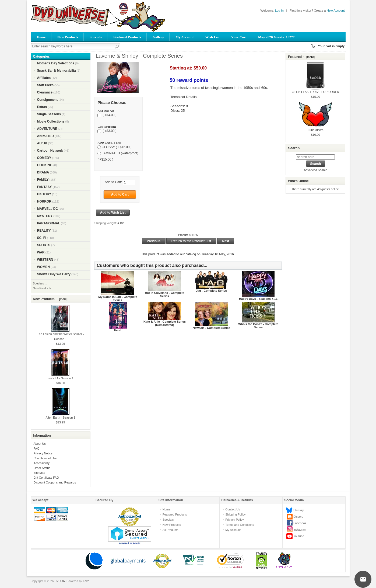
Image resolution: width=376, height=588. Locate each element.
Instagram (300, 530)
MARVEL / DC (48, 209)
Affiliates (44, 78)
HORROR (44, 201)
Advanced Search (316, 170)
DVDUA (60, 581)
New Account (336, 11)
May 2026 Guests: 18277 (276, 37)
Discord (298, 517)
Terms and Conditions (240, 525)
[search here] (315, 157)
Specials (96, 37)
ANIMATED (45, 136)
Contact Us (233, 509)
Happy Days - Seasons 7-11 (258, 299)
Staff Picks (45, 85)
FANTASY (45, 187)
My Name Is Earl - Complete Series (118, 298)
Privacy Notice (43, 453)
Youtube (299, 536)
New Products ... (44, 288)
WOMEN (43, 267)
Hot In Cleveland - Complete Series (164, 294)
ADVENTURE (47, 129)
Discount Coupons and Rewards (55, 482)
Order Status (42, 468)
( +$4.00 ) (109, 115)
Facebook (300, 523)
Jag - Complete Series (211, 291)
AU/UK (42, 143)
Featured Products (127, 37)
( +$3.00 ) (109, 131)
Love (86, 581)
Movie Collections (51, 121)
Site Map (39, 473)
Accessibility (41, 463)
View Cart (239, 37)
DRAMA (43, 172)
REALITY (44, 231)
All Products (171, 530)
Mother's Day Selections (56, 63)
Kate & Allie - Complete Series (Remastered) (165, 323)
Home (41, 37)
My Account (185, 37)
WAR (41, 252)
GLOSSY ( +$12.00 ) (117, 147)
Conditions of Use (45, 458)
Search (294, 148)
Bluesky (299, 510)
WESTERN (45, 260)
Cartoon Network (50, 151)
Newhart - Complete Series (211, 328)
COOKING (45, 165)
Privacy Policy (234, 520)
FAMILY (43, 180)
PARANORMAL (49, 223)
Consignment (48, 100)
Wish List (212, 37)
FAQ (36, 448)
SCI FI (42, 238)
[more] (63, 299)
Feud (118, 330)
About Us (39, 444)
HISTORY (44, 194)
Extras (42, 107)
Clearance (45, 92)
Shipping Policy (235, 514)
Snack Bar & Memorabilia (57, 71)
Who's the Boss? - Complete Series (258, 326)
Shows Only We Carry (54, 274)
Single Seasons (49, 114)
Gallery (158, 37)
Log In (279, 11)
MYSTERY (45, 216)
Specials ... (40, 283)
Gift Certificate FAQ (46, 478)
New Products (68, 37)
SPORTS (44, 245)
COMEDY (44, 158)
